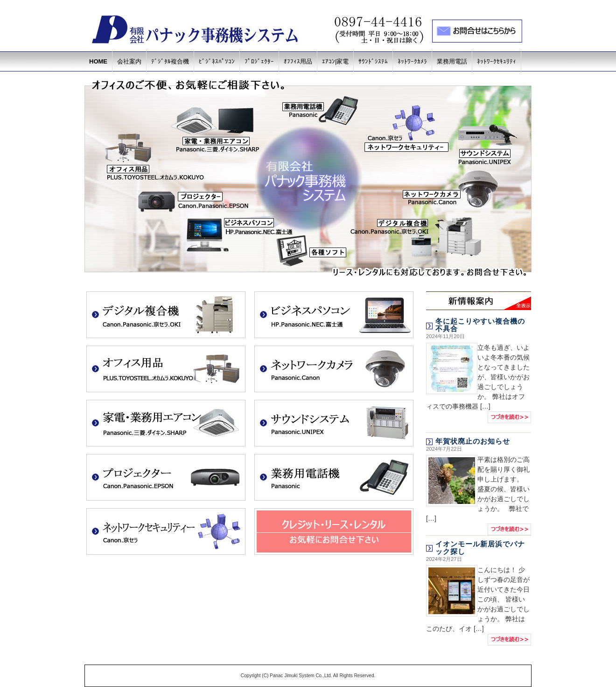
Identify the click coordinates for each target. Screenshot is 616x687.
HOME (98, 61)
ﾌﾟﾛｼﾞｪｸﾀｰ (259, 61)
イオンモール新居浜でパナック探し (480, 548)
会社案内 (129, 61)
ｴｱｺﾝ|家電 (335, 61)
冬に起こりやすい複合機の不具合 (480, 325)
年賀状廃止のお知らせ (473, 441)
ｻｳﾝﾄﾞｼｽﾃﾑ (373, 61)
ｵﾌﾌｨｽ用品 (298, 61)
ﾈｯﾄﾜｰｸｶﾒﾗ (412, 61)
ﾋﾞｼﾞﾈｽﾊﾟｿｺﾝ (217, 61)
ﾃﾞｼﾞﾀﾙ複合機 (170, 61)
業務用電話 (452, 61)
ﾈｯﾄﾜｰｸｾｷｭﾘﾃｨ (497, 61)
